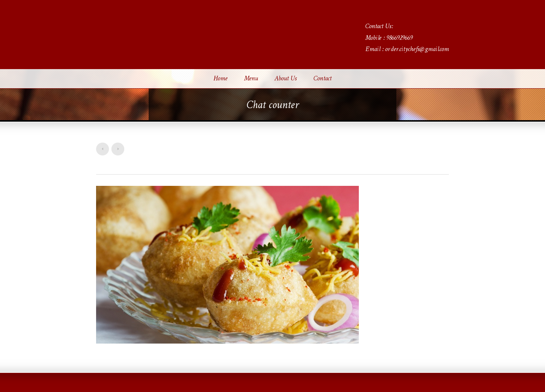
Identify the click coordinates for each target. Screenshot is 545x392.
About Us (286, 79)
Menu (251, 79)
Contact (322, 79)
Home (221, 79)
